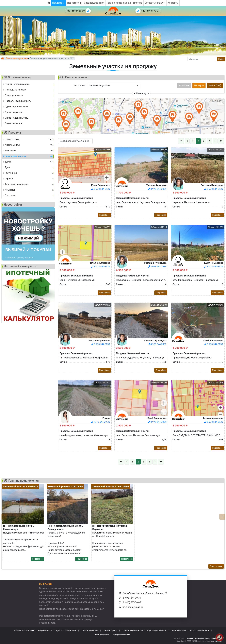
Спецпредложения (94, 3)
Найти (221, 59)
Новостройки (74, 3)
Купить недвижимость (66, 631)
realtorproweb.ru (214, 641)
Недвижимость (45, 631)
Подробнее (104, 215)
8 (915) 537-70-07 (148, 11)
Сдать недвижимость (157, 631)
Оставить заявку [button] (155, 3)
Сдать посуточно (178, 631)
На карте (199, 86)
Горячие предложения (119, 3)
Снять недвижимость (200, 631)
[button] (114, 86)
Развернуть (141, 93)
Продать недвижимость (132, 631)
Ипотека (138, 3)
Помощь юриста (110, 631)
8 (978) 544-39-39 (79, 11)
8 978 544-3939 (101, 189)
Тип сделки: (80, 86)
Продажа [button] (59, 3)
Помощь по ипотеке (90, 631)
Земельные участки (17, 58)
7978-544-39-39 (100, 422)
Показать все (216, 566)
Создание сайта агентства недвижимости (203, 638)
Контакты (173, 3)
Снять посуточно (101, 635)
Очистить (184, 86)
